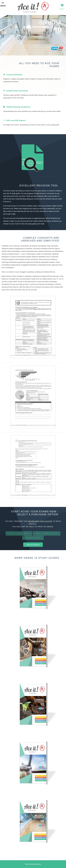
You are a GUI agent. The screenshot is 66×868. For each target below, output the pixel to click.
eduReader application (40, 521)
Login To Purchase (33, 545)
